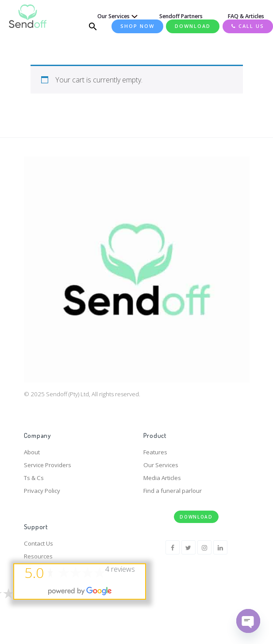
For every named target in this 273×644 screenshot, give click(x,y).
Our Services (161, 465)
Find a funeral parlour (173, 491)
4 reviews (120, 569)
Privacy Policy (42, 491)
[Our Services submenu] (133, 16)
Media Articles (162, 478)
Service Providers (48, 465)
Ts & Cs (34, 478)
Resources (38, 556)
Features (155, 452)
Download (196, 517)
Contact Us (38, 543)
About (32, 452)
